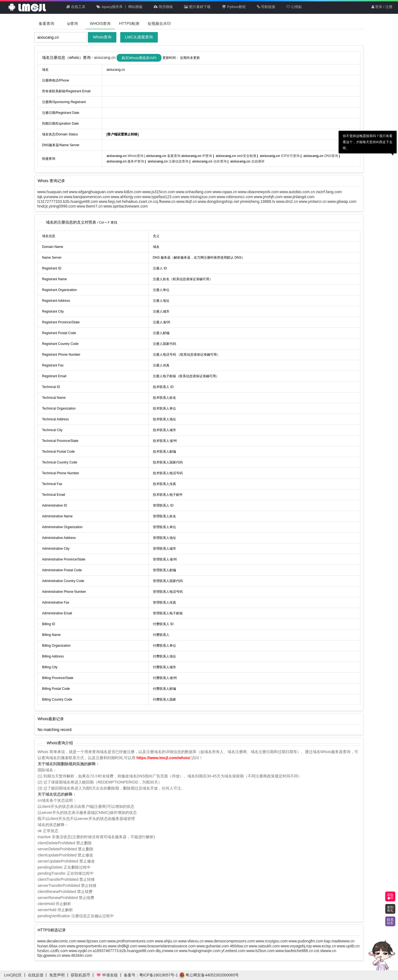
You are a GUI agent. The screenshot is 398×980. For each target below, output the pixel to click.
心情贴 (294, 7)
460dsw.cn (239, 946)
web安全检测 (236, 156)
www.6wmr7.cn (90, 206)
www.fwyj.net (110, 201)
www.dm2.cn (287, 201)
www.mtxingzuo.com (198, 197)
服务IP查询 (126, 161)
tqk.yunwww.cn (50, 197)
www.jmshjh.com (268, 197)
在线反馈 (36, 975)
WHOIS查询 (100, 23)
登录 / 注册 (382, 7)
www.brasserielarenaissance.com (167, 946)
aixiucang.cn (105, 57)
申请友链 (107, 975)
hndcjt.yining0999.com (57, 206)
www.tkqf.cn (187, 201)
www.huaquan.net (53, 192)
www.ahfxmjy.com (126, 197)
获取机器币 (80, 975)
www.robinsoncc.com (235, 197)
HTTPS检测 (129, 23)
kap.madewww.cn (339, 941)
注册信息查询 (168, 161)
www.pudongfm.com (306, 941)
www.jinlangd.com (299, 197)
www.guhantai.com (213, 946)
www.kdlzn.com (128, 192)
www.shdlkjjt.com (123, 946)
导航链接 (266, 7)
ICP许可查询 (280, 156)
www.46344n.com (77, 955)
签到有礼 (390, 909)
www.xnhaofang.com (194, 192)
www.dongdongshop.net (218, 201)
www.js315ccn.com (159, 192)
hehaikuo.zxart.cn (137, 201)
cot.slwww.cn (325, 951)
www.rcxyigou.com (272, 941)
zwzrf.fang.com (329, 192)
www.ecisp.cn (324, 946)
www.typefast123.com (161, 197)
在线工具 (76, 7)
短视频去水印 (159, 23)
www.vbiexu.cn (191, 941)
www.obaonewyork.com (258, 192)
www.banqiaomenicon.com (87, 197)
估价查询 (210, 161)
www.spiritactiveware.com (125, 206)
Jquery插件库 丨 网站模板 (120, 7)
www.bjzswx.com (92, 941)
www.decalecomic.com (57, 941)
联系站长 (390, 921)
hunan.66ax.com (52, 946)
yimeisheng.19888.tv (258, 201)
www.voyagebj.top (296, 946)
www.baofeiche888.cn (294, 951)
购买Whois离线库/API (139, 58)
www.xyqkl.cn (80, 951)
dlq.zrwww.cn (167, 951)
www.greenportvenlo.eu (87, 946)
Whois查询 (102, 37)
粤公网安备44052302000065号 (209, 975)
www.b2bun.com (260, 951)
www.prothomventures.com (131, 941)
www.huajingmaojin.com (200, 951)
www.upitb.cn (348, 946)
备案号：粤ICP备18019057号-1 (151, 975)
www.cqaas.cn (225, 192)
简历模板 (163, 7)
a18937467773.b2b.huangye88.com (124, 951)
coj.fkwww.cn (164, 201)
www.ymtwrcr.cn (313, 201)
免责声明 (57, 975)
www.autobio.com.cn (297, 192)
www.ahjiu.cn (166, 941)
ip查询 (73, 23)
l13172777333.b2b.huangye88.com (68, 201)
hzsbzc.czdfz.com (53, 951)
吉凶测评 (247, 161)
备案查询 (46, 23)
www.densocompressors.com (230, 941)
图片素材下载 (197, 7)
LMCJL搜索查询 (139, 37)
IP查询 (197, 156)
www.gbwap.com (342, 201)
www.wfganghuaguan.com (91, 192)
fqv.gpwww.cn (49, 955)
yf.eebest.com (233, 951)
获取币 (390, 897)
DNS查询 (321, 156)
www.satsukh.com (264, 946)
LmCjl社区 (13, 975)
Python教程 (234, 7)
